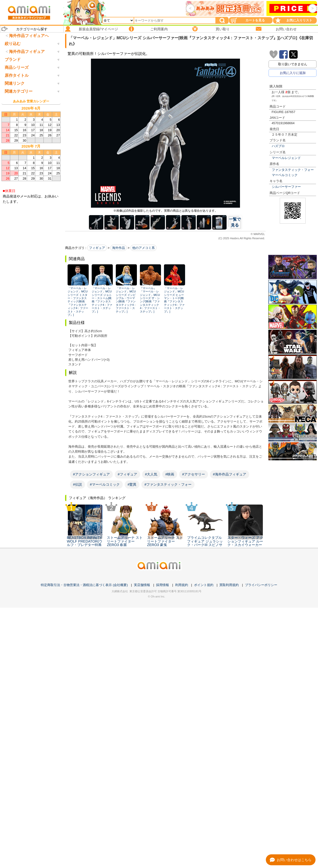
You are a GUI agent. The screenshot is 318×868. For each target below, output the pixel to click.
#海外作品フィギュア (230, 474)
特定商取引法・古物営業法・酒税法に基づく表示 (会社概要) (84, 845)
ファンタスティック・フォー (293, 170)
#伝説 (78, 484)
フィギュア (97, 248)
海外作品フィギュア (27, 72)
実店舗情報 (142, 845)
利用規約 (182, 845)
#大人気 (151, 474)
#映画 (170, 474)
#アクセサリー (194, 474)
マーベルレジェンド (286, 158)
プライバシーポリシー (261, 845)
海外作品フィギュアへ (29, 36)
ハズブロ (278, 146)
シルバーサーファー (286, 187)
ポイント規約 (204, 845)
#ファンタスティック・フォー (168, 484)
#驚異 (132, 484)
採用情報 (162, 845)
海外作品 (119, 248)
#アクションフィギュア (91, 474)
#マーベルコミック (105, 484)
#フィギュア (127, 474)
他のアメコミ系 (143, 248)
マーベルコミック (285, 175)
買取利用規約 (229, 845)
